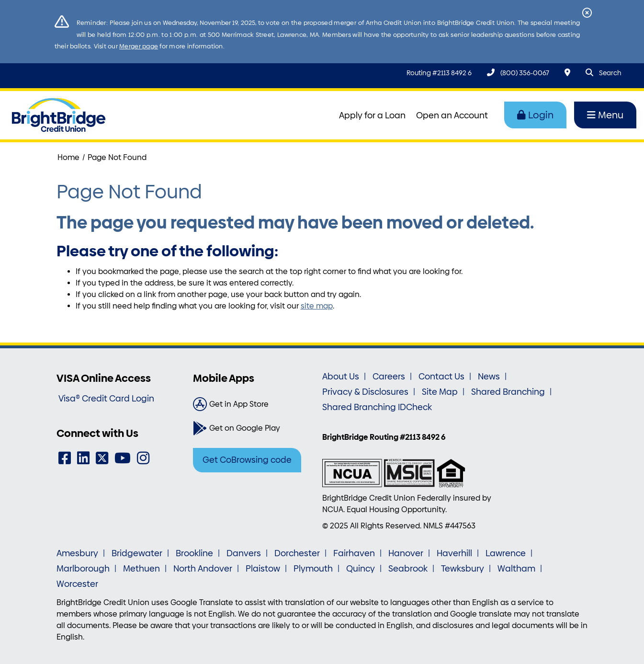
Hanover (406, 553)
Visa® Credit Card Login (106, 399)
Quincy (361, 569)
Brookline (194, 553)
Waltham (516, 569)
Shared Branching (508, 392)
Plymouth (313, 569)
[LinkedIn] (83, 458)
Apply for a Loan (372, 115)
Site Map (440, 392)
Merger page (139, 46)
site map (317, 306)
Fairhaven (354, 553)
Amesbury (77, 553)
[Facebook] (65, 458)
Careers (389, 377)
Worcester (77, 584)
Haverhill (454, 553)
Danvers (244, 553)
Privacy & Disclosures (365, 392)
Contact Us (441, 377)
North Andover (203, 569)
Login (535, 115)
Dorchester (297, 553)
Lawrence (506, 553)
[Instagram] (143, 458)
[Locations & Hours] (567, 73)
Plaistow (263, 569)
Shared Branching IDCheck (377, 407)
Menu (605, 115)
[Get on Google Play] (254, 428)
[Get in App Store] (254, 404)
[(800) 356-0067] (518, 73)
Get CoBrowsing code (247, 460)
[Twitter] (102, 458)
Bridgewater (137, 553)
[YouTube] (123, 458)
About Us (341, 377)
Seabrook (408, 569)
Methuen (141, 569)
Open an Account (452, 115)
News (489, 377)
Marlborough (83, 569)
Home (68, 157)
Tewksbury (463, 569)
